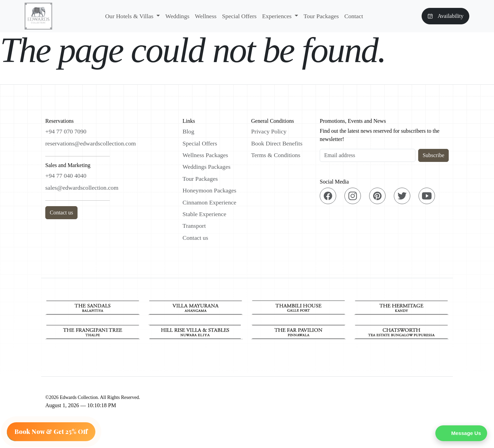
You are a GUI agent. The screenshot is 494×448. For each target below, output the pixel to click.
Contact (354, 16)
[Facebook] (328, 196)
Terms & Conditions (276, 155)
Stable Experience (204, 214)
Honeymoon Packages (209, 190)
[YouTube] (427, 196)
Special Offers (239, 16)
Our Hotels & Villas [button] (130, 16)
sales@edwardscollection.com (82, 188)
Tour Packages (321, 16)
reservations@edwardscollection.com (91, 143)
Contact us (61, 213)
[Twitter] (402, 196)
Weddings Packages (207, 167)
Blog (188, 131)
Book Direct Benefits (277, 143)
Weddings (177, 16)
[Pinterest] (377, 196)
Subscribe (433, 155)
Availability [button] (445, 16)
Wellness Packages (205, 155)
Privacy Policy (269, 131)
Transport (194, 226)
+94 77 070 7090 (66, 131)
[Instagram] (353, 196)
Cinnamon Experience (209, 202)
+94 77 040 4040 (66, 176)
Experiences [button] (278, 16)
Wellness (206, 16)
